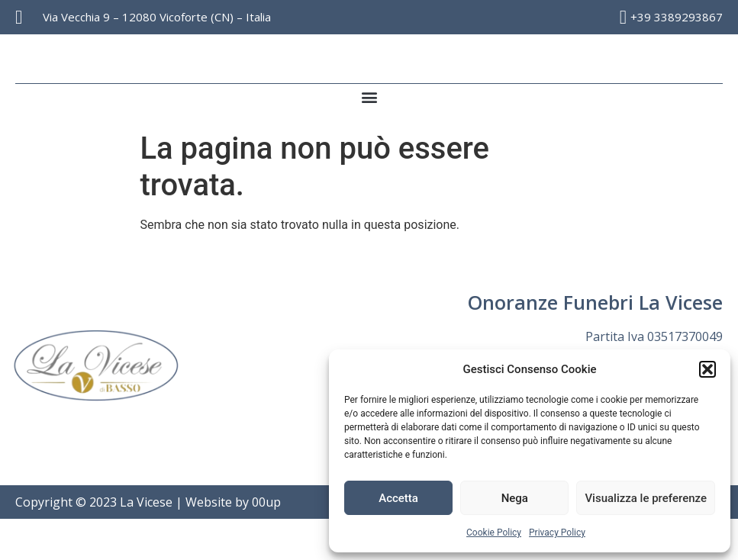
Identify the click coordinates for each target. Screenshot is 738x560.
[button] (707, 369)
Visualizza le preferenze (646, 498)
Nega (515, 498)
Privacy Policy (557, 533)
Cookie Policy (494, 533)
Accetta (398, 498)
